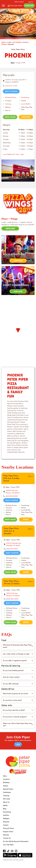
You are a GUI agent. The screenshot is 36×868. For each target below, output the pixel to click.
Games (6, 786)
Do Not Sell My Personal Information (16, 841)
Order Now (29, 6)
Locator (9, 42)
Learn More (18, 261)
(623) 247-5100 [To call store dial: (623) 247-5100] (11, 86)
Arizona (25, 42)
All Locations (17, 42)
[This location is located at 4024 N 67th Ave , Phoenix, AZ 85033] (19, 492)
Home (3, 42)
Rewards (6, 822)
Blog (5, 809)
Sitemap (6, 835)
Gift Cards (7, 799)
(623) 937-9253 (12, 549)
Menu (5, 776)
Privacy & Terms (8, 828)
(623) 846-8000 (12, 496)
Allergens (6, 818)
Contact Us (7, 838)
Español (31, 2)
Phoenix (4, 44)
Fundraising (25, 97)
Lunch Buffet (26, 104)
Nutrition (6, 815)
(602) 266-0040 (12, 599)
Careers (6, 825)
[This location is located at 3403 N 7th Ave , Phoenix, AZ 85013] (19, 594)
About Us (6, 802)
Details (26, 519)
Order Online (10, 117)
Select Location (19, 2)
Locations (6, 779)
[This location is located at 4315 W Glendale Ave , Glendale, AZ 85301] (19, 544)
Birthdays (6, 782)
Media (5, 805)
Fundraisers (7, 792)
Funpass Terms (8, 831)
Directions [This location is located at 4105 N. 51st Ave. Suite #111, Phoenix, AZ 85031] (26, 117)
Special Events (8, 789)
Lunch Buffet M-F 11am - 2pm (13, 154)
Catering (8, 104)
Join (18, 744)
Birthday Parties (11, 97)
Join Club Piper (8, 845)
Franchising (7, 812)
